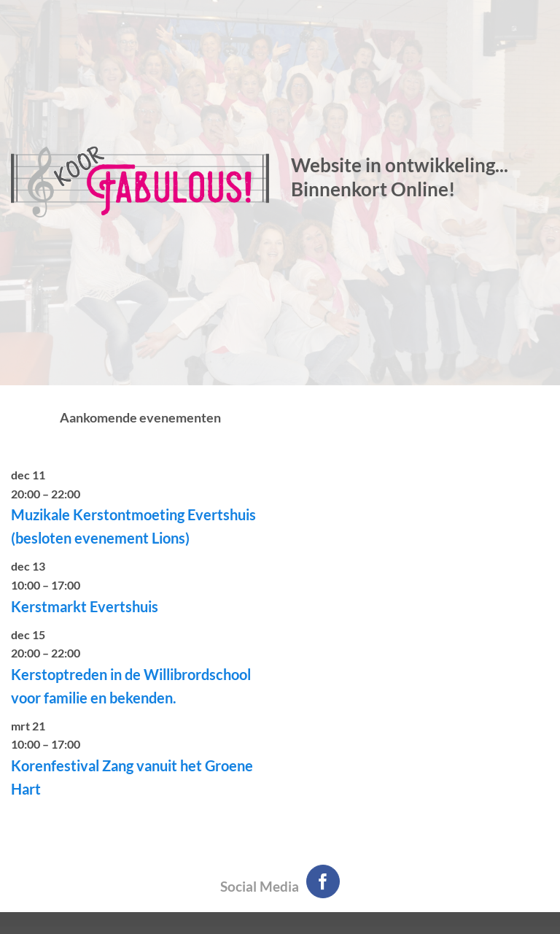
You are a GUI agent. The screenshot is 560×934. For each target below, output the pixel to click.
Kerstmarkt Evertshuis (85, 606)
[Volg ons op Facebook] (323, 882)
